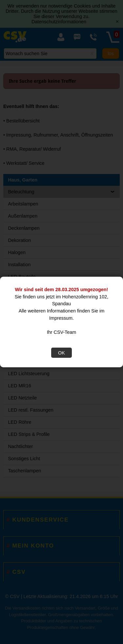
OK (61, 353)
